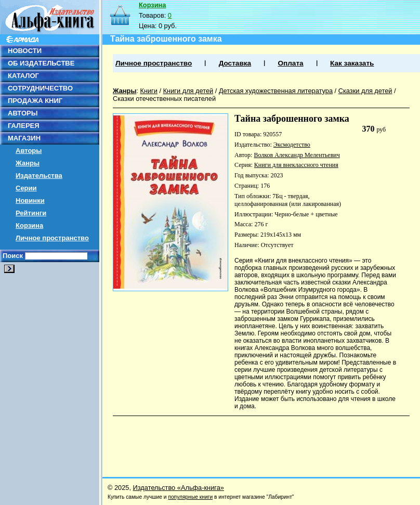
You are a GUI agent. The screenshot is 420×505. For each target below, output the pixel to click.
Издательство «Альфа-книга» (179, 488)
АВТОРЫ (23, 113)
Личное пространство (52, 238)
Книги (149, 91)
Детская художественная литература (276, 91)
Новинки (30, 200)
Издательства (39, 176)
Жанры (28, 163)
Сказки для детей (365, 91)
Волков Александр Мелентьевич (297, 155)
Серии (26, 188)
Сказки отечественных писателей (164, 99)
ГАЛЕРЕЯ (24, 126)
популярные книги (190, 497)
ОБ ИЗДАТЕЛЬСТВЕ (41, 63)
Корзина (29, 225)
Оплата (290, 63)
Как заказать (352, 63)
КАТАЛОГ (23, 76)
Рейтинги (31, 213)
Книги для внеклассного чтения (296, 165)
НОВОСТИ (25, 51)
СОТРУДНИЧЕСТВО (40, 88)
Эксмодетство (292, 145)
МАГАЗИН (24, 138)
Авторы (29, 151)
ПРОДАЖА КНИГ (35, 101)
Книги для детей (188, 91)
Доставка (235, 63)
